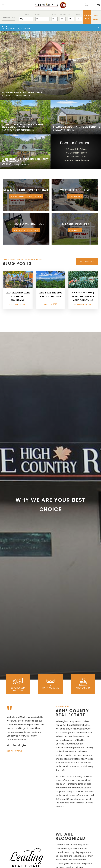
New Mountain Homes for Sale (26, 196)
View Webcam (75, 196)
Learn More (75, 230)
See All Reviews (14, 751)
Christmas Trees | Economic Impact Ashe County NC (83, 296)
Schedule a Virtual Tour (26, 230)
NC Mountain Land (76, 157)
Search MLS (87, 17)
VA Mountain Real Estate (76, 160)
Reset (95, 19)
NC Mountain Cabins (76, 149)
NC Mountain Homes (76, 153)
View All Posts (87, 261)
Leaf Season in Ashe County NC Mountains (18, 297)
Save (96, 16)
